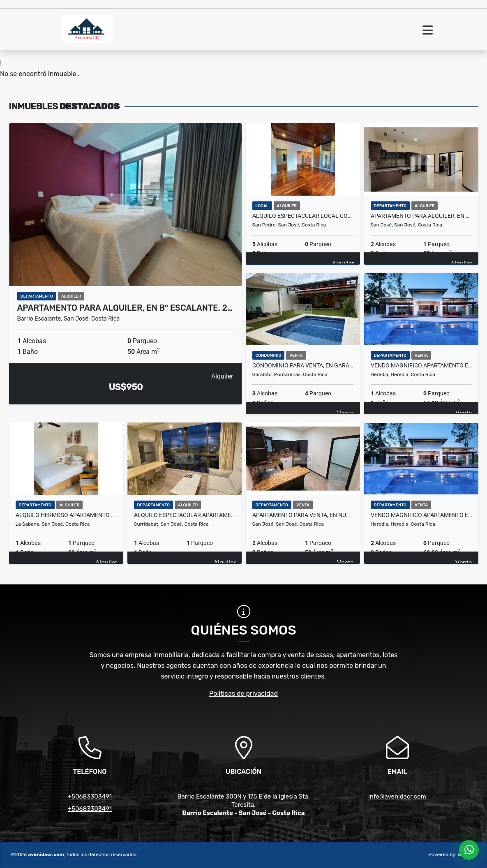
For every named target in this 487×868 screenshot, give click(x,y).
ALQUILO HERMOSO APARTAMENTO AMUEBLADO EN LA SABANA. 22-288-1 (66, 515)
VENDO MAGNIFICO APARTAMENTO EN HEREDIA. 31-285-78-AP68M (421, 515)
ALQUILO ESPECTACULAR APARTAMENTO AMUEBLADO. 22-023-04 (185, 515)
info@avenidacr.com (397, 796)
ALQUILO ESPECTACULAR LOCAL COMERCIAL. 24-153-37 (303, 216)
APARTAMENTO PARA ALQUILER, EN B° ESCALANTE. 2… (125, 308)
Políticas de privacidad (243, 694)
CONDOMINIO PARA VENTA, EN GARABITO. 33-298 (303, 365)
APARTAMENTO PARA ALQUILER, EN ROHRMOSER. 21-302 (421, 216)
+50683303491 (90, 796)
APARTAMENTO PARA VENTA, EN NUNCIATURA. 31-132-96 (303, 515)
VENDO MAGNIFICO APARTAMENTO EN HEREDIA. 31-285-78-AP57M (421, 365)
